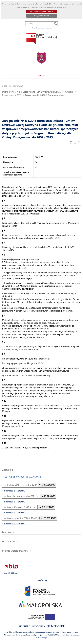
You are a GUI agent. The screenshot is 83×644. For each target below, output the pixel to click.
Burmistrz (69, 92)
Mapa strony (11, 574)
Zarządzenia (8, 96)
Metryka (7, 532)
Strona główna (9, 92)
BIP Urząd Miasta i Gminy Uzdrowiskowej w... (40, 92)
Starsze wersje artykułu (15, 551)
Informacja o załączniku (14, 491)
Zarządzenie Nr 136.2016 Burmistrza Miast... (45, 96)
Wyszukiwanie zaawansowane (42, 28)
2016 (19, 96)
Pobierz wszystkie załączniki (22, 478)
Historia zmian (10, 542)
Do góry (41, 581)
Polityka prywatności (41, 16)
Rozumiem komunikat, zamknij (42, 12)
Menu (41, 76)
